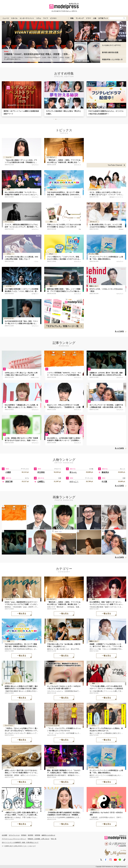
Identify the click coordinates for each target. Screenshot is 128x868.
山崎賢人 (41, 482)
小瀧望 (8, 472)
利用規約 (24, 835)
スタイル (14, 18)
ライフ (46, 18)
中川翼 (104, 482)
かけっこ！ (74, 482)
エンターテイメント (27, 18)
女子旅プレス (103, 18)
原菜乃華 (9, 482)
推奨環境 (31, 835)
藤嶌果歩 (105, 472)
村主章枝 (41, 472)
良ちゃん (73, 472)
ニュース (6, 18)
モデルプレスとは (14, 835)
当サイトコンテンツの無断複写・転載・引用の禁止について (20, 842)
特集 (72, 18)
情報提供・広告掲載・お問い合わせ (39, 839)
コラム (39, 18)
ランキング (80, 18)
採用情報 (37, 835)
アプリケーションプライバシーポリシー (14, 839)
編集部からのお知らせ (48, 835)
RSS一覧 (54, 839)
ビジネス (53, 18)
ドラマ (88, 18)
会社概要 (5, 835)
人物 (95, 18)
